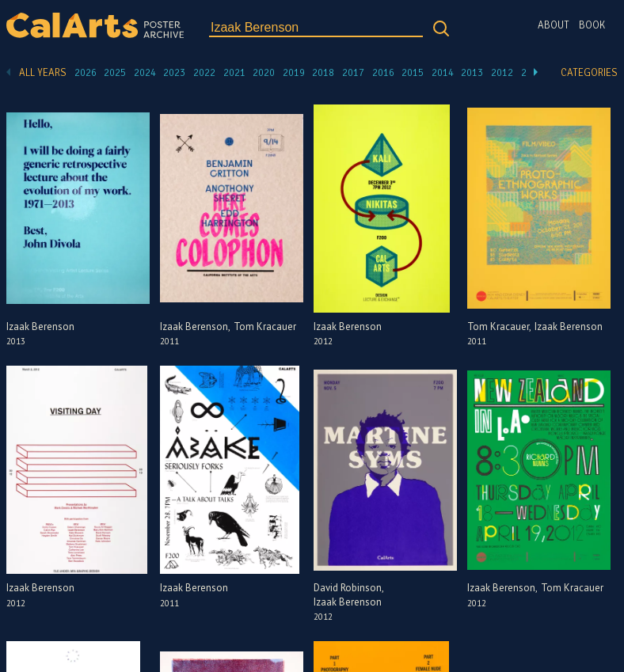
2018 (323, 73)
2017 (353, 73)
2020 (264, 73)
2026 (86, 73)
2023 (174, 73)
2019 (294, 73)
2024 (145, 73)
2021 (234, 73)
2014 (443, 73)
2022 (204, 73)
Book (592, 25)
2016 (383, 73)
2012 (502, 73)
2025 (115, 73)
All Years (43, 73)
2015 (413, 73)
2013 (472, 73)
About (554, 25)
